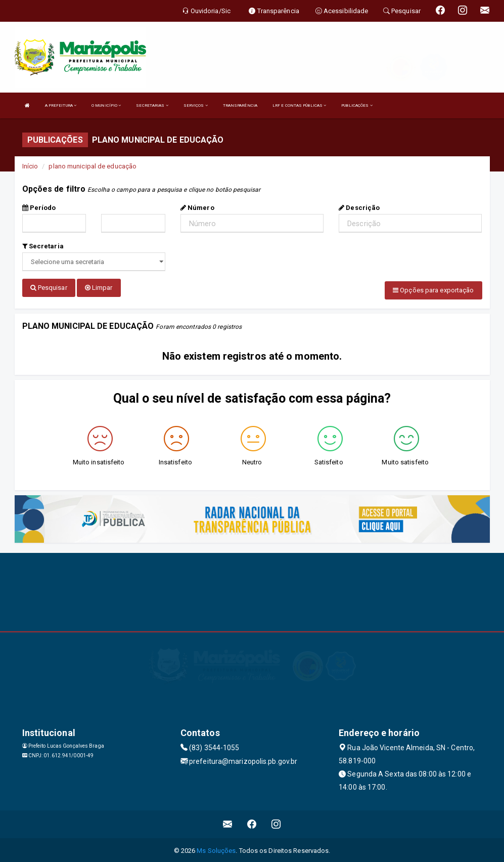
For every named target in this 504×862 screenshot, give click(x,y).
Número (197, 208)
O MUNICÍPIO (106, 105)
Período (39, 208)
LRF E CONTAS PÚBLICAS (299, 105)
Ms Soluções (216, 849)
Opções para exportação (433, 290)
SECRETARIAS (152, 105)
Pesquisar (49, 288)
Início (30, 166)
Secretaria (43, 246)
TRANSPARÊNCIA (240, 105)
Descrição (359, 208)
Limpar (99, 288)
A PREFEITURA (61, 105)
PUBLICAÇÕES (357, 105)
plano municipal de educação (93, 166)
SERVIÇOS (196, 105)
